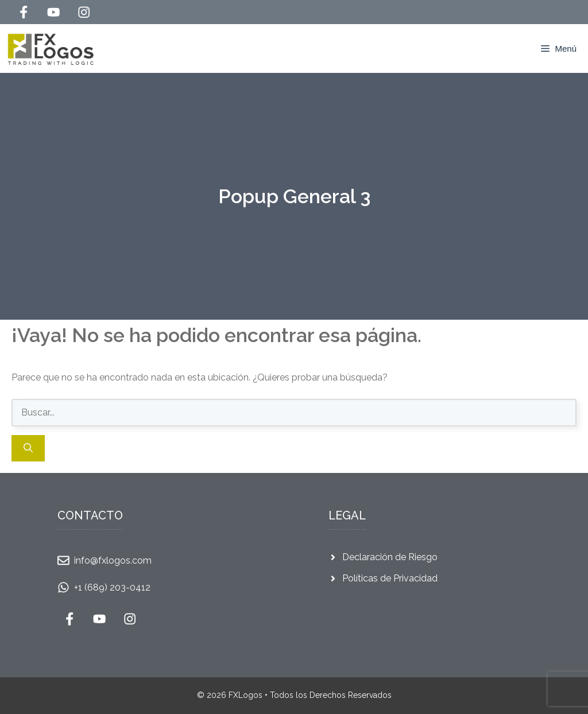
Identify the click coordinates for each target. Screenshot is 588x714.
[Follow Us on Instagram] (84, 12)
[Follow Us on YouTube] (53, 12)
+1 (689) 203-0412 (112, 587)
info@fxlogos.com (113, 560)
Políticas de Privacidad (390, 578)
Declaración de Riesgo (390, 557)
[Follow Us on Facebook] (24, 12)
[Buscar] (28, 448)
